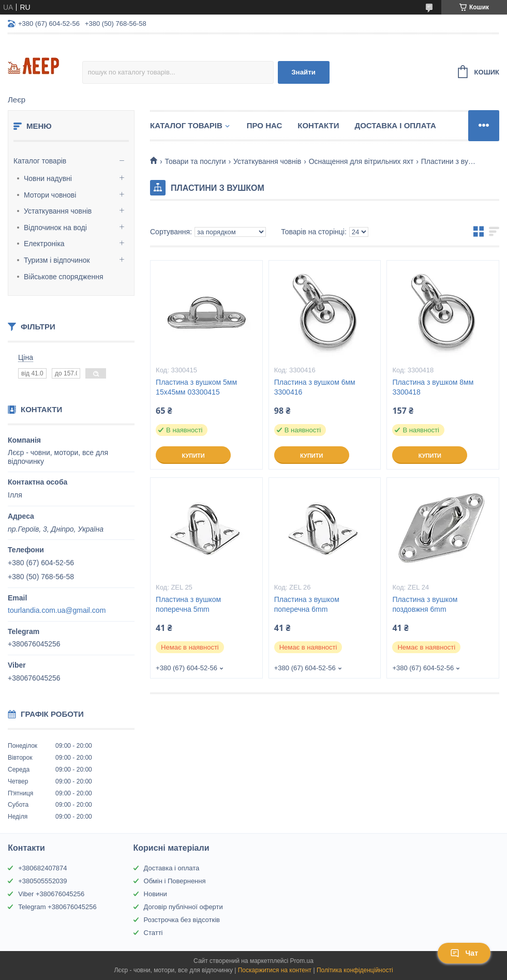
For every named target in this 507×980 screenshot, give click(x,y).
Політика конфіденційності (355, 970)
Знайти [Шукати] (303, 72)
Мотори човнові (50, 195)
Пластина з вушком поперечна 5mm (188, 604)
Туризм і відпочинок (57, 260)
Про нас (265, 125)
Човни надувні (48, 178)
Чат (464, 953)
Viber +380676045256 (51, 894)
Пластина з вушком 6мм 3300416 (315, 387)
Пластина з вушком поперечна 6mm (307, 604)
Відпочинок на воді (55, 228)
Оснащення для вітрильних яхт (361, 161)
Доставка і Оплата (395, 125)
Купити (193, 456)
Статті (153, 933)
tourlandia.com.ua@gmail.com (57, 610)
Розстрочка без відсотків (182, 920)
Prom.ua (302, 961)
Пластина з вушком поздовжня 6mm (425, 604)
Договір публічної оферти (183, 907)
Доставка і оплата (172, 868)
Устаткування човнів (58, 211)
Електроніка (44, 244)
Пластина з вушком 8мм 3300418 (433, 387)
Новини (155, 894)
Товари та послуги (195, 161)
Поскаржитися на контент (275, 970)
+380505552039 (42, 881)
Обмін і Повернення (175, 881)
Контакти (318, 125)
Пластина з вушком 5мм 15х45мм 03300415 (196, 387)
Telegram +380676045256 (57, 907)
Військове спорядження (64, 277)
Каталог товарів (40, 161)
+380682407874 (42, 868)
